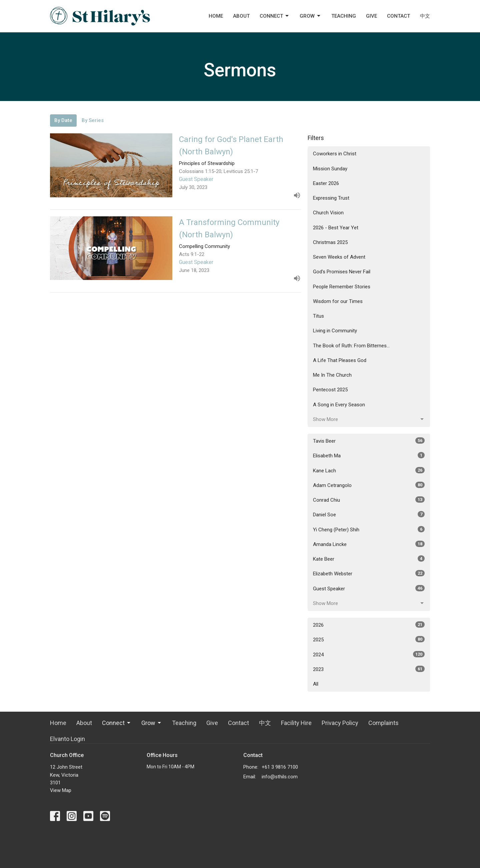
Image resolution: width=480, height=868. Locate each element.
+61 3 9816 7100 (280, 767)
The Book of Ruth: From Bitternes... (351, 346)
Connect (275, 16)
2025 (369, 639)
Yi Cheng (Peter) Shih (369, 529)
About (241, 16)
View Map (61, 790)
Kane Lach (369, 470)
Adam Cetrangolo (369, 485)
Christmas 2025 (330, 242)
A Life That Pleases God (340, 360)
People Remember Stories (342, 287)
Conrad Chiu (369, 500)
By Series (93, 120)
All (316, 684)
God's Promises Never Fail (342, 272)
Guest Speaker (369, 588)
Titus (318, 316)
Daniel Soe (369, 514)
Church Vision (328, 213)
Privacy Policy (340, 723)
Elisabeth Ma (369, 455)
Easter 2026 (326, 183)
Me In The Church (332, 375)
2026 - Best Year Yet (336, 228)
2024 (369, 654)
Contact (398, 16)
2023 (369, 669)
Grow (310, 16)
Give (371, 16)
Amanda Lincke (369, 544)
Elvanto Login (67, 739)
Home (216, 16)
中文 (425, 16)
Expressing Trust (331, 198)
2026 (369, 625)
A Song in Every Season (339, 405)
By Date (63, 120)
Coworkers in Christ (335, 154)
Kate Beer (369, 559)
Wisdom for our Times (338, 301)
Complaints (383, 723)
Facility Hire (296, 723)
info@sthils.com (280, 777)
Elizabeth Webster (369, 573)
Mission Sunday (330, 169)
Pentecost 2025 (330, 390)
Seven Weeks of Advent (339, 257)
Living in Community (335, 331)
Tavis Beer (369, 441)
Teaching (344, 16)
